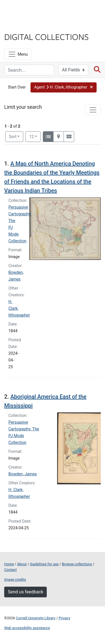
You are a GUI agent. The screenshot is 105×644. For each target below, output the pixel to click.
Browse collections (77, 564)
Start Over (17, 87)
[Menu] (18, 54)
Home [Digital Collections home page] (9, 564)
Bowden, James (23, 474)
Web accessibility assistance (27, 628)
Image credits (15, 579)
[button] (64, 87)
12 (35, 136)
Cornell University (32, 11)
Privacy (64, 618)
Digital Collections (46, 37)
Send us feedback (25, 592)
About (22, 564)
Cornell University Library (36, 618)
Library (21, 26)
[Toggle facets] (93, 110)
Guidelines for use (44, 564)
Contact (11, 570)
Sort (13, 137)
